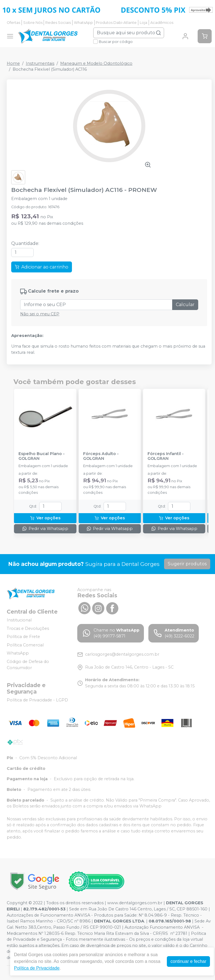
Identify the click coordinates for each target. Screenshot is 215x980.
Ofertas (13, 23)
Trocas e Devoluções (28, 628)
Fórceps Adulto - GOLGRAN (101, 456)
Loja (143, 23)
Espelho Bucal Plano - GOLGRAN (42, 456)
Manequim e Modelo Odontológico (96, 63)
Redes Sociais (58, 23)
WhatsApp (83, 23)
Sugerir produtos (187, 564)
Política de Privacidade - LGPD (37, 700)
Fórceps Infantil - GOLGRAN (166, 456)
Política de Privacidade (37, 968)
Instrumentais (40, 63)
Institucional (19, 620)
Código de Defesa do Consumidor (28, 665)
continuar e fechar (188, 961)
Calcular (185, 305)
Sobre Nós (33, 23)
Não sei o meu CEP (40, 314)
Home (13, 63)
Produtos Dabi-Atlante (116, 23)
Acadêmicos (162, 23)
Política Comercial (25, 645)
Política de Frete (23, 637)
